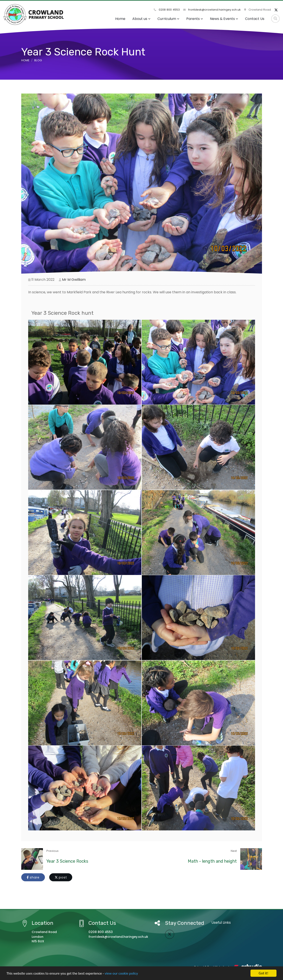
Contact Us (255, 19)
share (33, 877)
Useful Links (221, 923)
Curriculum (168, 19)
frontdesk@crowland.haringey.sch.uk (212, 10)
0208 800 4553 (167, 10)
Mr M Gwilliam (74, 280)
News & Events (224, 19)
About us (141, 19)
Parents (195, 19)
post (61, 877)
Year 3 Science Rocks (67, 861)
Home (120, 19)
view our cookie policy (121, 974)
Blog (38, 60)
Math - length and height (212, 861)
